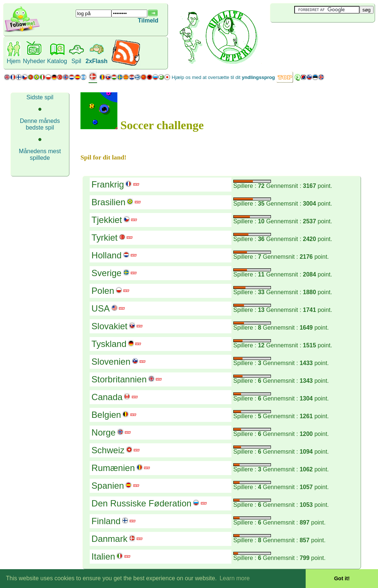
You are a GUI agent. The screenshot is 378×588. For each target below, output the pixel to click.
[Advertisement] (314, 35)
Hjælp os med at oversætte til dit (223, 77)
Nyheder (34, 61)
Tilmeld (148, 20)
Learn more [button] (235, 578)
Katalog (57, 61)
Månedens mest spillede (40, 154)
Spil (76, 61)
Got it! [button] (342, 578)
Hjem (13, 61)
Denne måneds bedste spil (40, 124)
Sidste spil (40, 97)
